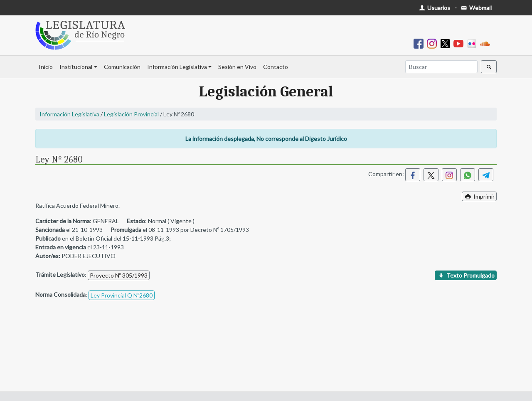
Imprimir (479, 196)
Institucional (76, 67)
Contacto (276, 67)
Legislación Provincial (131, 114)
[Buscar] (441, 67)
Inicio (46, 67)
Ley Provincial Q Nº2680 (122, 295)
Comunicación (122, 67)
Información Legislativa (177, 67)
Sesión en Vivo (237, 67)
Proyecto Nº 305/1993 (119, 275)
